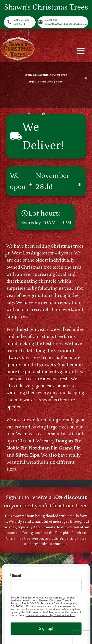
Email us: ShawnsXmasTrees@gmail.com (63, 22)
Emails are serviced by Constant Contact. (51, 615)
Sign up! (46, 628)
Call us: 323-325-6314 (20, 22)
